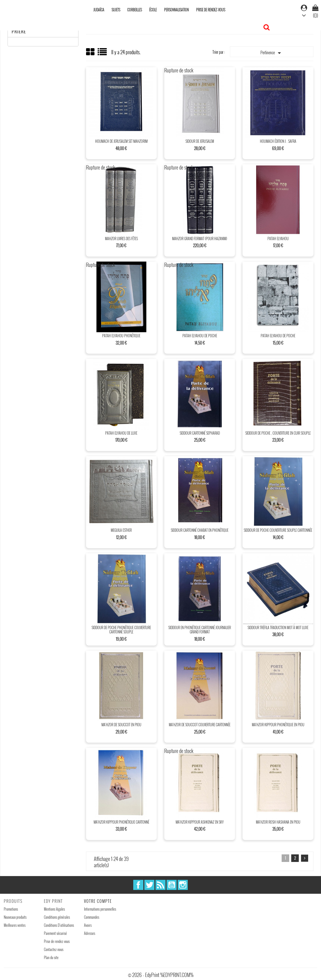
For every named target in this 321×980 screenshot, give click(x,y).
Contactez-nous (54, 949)
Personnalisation (176, 10)
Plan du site (51, 957)
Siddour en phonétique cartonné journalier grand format (200, 630)
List (103, 54)
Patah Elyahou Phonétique (121, 336)
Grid (91, 52)
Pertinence (272, 53)
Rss (161, 885)
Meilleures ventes (15, 925)
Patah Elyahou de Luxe (121, 433)
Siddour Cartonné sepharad (200, 433)
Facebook (138, 885)
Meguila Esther (121, 530)
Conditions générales (57, 917)
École (153, 10)
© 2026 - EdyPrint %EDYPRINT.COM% (161, 975)
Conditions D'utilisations (59, 925)
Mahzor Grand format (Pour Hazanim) (200, 239)
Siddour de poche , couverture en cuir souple (278, 433)
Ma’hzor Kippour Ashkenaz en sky (200, 822)
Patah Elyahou (278, 239)
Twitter (149, 885)
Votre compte (98, 901)
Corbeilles (135, 10)
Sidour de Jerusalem (200, 141)
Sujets (116, 10)
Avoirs (88, 925)
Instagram (183, 885)
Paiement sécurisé (55, 933)
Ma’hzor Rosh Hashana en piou (278, 822)
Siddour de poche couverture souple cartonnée (278, 530)
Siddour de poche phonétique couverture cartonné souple (121, 630)
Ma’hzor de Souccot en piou (121, 725)
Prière (19, 31)
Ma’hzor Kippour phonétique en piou (278, 725)
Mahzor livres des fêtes (121, 239)
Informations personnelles (100, 909)
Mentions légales (54, 909)
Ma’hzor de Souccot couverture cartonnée (200, 725)
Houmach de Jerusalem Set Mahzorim (121, 141)
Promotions (11, 909)
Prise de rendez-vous (211, 10)
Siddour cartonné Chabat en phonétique (200, 530)
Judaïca (99, 10)
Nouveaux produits (15, 917)
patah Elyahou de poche (200, 336)
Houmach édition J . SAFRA (278, 141)
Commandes (92, 917)
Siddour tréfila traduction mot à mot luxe (278, 627)
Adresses (90, 933)
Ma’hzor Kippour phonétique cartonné (121, 822)
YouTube (172, 885)
